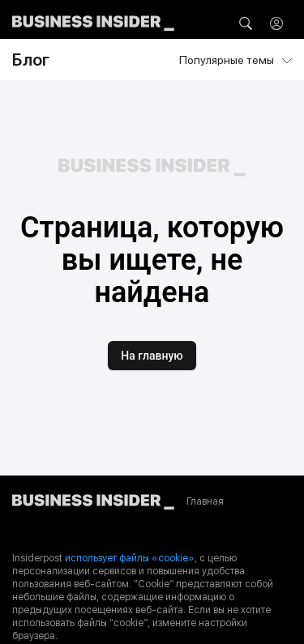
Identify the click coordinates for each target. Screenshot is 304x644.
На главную (152, 356)
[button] (246, 23)
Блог (31, 60)
